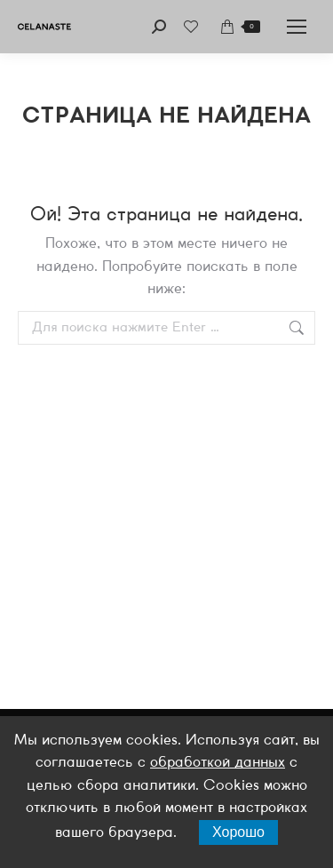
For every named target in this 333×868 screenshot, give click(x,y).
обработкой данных (218, 763)
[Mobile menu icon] (297, 27)
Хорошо (238, 832)
